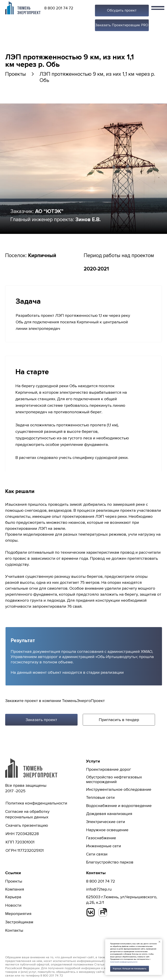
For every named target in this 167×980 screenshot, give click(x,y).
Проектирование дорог (109, 769)
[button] (122, 11)
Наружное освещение (107, 830)
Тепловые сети (100, 797)
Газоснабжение (101, 838)
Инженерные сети (104, 846)
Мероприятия (18, 914)
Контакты (14, 930)
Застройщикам (19, 922)
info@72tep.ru (99, 889)
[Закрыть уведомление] (159, 942)
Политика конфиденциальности (36, 803)
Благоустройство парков (110, 862)
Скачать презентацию (27, 825)
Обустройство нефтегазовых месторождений (114, 779)
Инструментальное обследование (119, 789)
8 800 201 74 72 (59, 8)
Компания (15, 889)
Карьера (13, 897)
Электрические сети (106, 822)
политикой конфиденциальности (124, 962)
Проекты (16, 74)
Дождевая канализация (109, 814)
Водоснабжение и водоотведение (119, 806)
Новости (13, 905)
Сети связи (97, 854)
